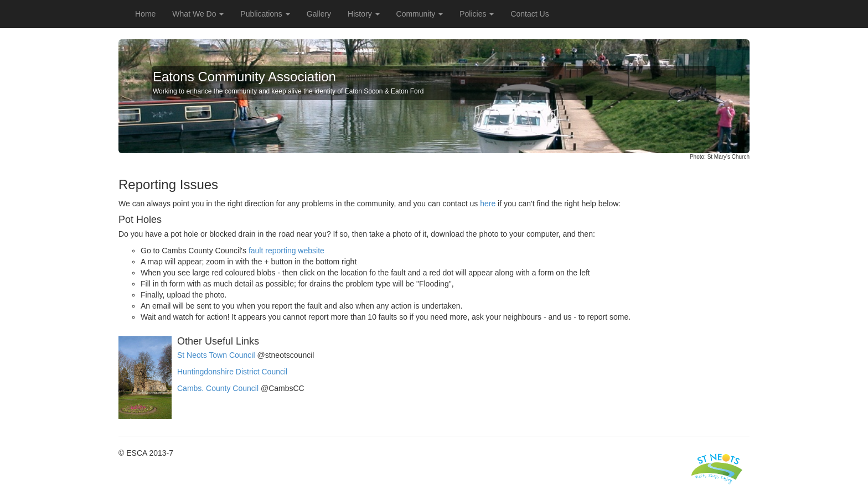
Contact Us (529, 14)
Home (145, 14)
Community (420, 14)
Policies (477, 14)
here (488, 204)
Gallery (319, 14)
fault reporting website (286, 251)
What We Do (198, 14)
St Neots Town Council (216, 355)
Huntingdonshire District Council (232, 372)
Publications (265, 14)
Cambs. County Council (218, 388)
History (363, 14)
